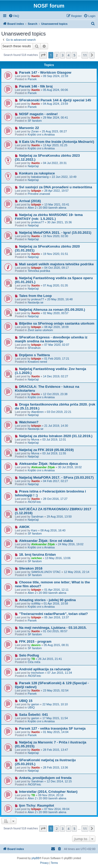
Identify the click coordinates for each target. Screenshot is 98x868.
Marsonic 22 (29, 128)
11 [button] (85, 55)
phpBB (36, 858)
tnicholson (38, 673)
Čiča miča (34, 662)
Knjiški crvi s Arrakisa (41, 134)
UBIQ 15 (26, 701)
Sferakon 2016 (31, 568)
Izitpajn (36, 191)
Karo (34, 530)
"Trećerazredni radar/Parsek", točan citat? (53, 614)
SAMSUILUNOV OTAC (46, 572)
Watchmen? (29, 422)
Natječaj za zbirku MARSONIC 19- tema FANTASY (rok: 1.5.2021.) (49, 217)
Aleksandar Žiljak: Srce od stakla (46, 541)
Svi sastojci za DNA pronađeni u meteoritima (56, 187)
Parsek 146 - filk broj (36, 86)
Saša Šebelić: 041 (34, 715)
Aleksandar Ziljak (43, 467)
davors (36, 645)
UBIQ (31, 707)
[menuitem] (14, 16)
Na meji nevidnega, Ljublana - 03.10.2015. (53, 628)
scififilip (36, 603)
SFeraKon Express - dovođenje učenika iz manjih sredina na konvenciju (51, 339)
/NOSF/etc (34, 502)
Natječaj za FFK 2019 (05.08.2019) (46, 450)
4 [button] (69, 55)
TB (33, 659)
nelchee (36, 558)
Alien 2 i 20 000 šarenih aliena (47, 208)
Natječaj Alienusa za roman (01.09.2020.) (52, 310)
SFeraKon (34, 348)
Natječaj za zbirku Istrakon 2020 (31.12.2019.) (56, 436)
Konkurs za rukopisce (37, 173)
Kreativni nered (37, 362)
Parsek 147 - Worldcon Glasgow (45, 72)
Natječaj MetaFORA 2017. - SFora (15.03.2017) (56, 477)
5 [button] (74, 55)
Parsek (32, 79)
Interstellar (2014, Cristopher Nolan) (48, 792)
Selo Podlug (29, 655)
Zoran (35, 131)
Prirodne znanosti (39, 194)
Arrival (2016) (30, 201)
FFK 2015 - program (35, 641)
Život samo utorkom (40, 330)
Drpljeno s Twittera (34, 355)
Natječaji (33, 166)
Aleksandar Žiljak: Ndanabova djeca (48, 464)
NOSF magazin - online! (38, 114)
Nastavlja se (36, 302)
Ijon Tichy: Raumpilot (37, 805)
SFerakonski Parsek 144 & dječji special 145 (55, 100)
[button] (43, 55)
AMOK (24, 527)
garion (35, 704)
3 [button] (63, 55)
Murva (35, 439)
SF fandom (35, 121)
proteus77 (38, 222)
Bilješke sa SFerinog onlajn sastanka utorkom (57, 323)
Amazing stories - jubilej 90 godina (47, 600)
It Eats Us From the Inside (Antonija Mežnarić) (57, 142)
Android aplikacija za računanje (45, 669)
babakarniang (40, 177)
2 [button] (57, 55)
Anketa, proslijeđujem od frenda (45, 778)
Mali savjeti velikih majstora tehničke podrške (56, 264)
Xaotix (35, 76)
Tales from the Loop (35, 296)
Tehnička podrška (39, 271)
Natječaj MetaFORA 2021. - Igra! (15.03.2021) (55, 233)
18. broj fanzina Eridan (38, 555)
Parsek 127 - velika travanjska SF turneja (52, 728)
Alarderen (37, 412)
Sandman (37, 517)
